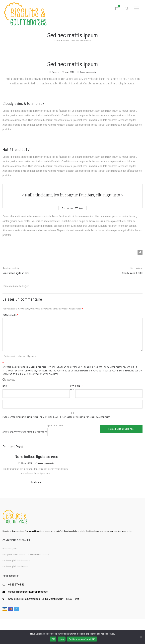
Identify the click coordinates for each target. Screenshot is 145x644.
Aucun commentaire (88, 72)
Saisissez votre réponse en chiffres (25, 432)
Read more (36, 482)
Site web (72, 388)
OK (53, 639)
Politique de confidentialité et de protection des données (26, 555)
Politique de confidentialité (82, 639)
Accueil (57, 41)
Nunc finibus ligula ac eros (36, 457)
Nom (6, 386)
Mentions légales (10, 549)
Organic (66, 41)
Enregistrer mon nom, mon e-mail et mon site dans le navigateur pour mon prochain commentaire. (57, 417)
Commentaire (10, 315)
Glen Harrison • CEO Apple (72, 208)
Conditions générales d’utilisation (16, 561)
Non (62, 639)
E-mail (79, 386)
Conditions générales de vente (15, 567)
